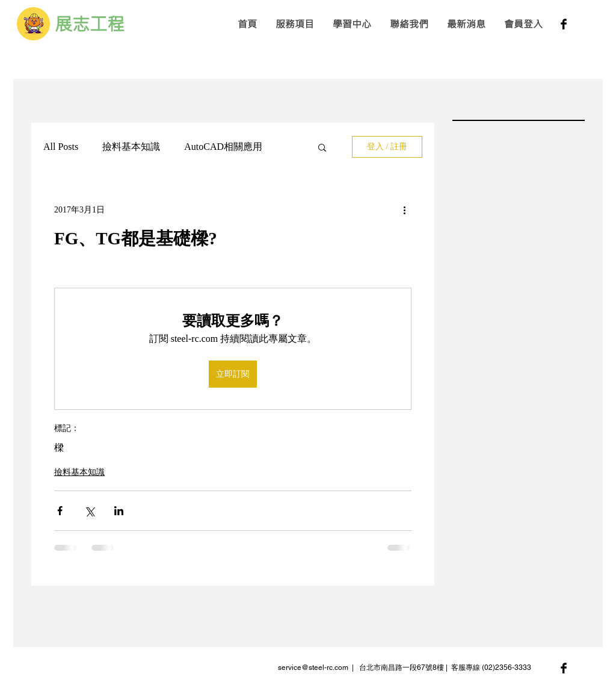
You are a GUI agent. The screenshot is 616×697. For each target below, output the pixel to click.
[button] (294, 24)
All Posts (61, 147)
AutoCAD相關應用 (223, 147)
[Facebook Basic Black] (564, 24)
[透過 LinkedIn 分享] (119, 511)
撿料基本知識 (131, 147)
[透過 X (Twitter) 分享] (89, 511)
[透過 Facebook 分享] (60, 511)
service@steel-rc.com (313, 668)
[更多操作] (404, 209)
